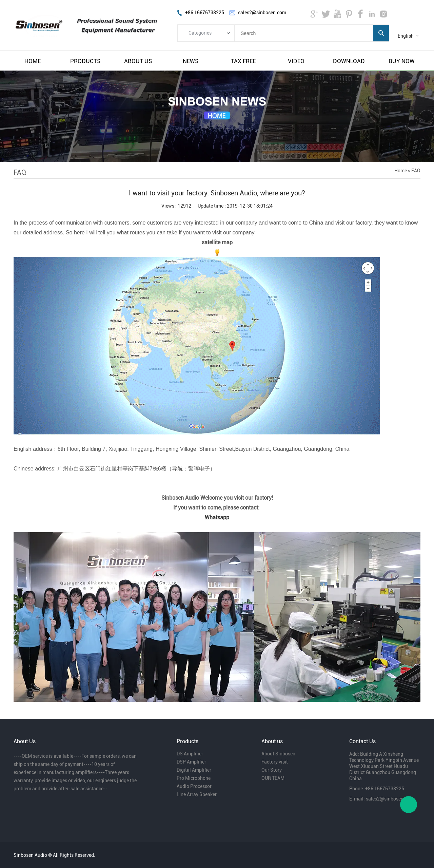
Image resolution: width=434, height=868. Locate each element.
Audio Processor (194, 786)
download (349, 61)
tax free (243, 61)
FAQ (416, 171)
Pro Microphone (194, 778)
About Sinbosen (278, 754)
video (296, 61)
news (191, 61)
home (33, 61)
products (85, 61)
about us (138, 61)
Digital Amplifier (194, 770)
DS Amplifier (190, 754)
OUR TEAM (273, 778)
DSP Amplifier (191, 762)
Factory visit (275, 762)
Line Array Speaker (197, 794)
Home (401, 171)
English (406, 36)
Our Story (272, 770)
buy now (402, 61)
